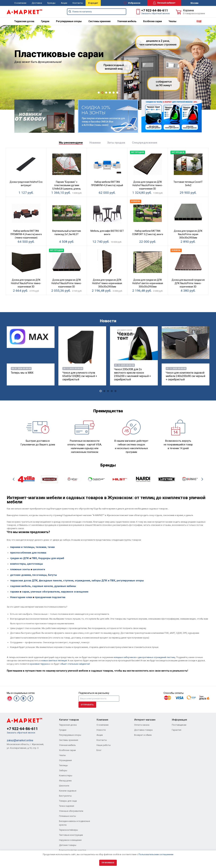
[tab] (71, 143)
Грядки (45, 21)
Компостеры (66, 776)
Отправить (87, 705)
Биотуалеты (65, 796)
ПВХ (34, 558)
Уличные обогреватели (71, 811)
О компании (20, 3)
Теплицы (63, 765)
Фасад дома (65, 781)
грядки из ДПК (19, 558)
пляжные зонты (20, 569)
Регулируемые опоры (69, 21)
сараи (26, 592)
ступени (68, 581)
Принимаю (108, 863)
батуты (52, 575)
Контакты (78, 3)
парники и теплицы (22, 547)
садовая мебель (20, 586)
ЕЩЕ (199, 21)
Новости (101, 730)
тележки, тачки (45, 547)
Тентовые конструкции (71, 835)
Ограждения (65, 760)
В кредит (93, 3)
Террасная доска (24, 21)
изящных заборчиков (125, 657)
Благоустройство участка (73, 850)
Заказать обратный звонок (156, 13)
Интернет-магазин (145, 720)
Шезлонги (64, 786)
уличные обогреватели (45, 592)
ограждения (82, 581)
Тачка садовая (67, 806)
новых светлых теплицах (54, 661)
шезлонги (39, 569)
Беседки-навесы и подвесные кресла (75, 823)
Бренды (51, 3)
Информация (179, 720)
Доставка (37, 3)
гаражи (15, 592)
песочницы (39, 575)
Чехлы (172, 21)
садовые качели (42, 586)
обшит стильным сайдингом (75, 664)
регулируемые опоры (130, 581)
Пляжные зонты (67, 816)
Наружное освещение (70, 840)
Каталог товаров (69, 720)
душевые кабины (65, 586)
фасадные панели (50, 581)
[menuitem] (24, 21)
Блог (99, 750)
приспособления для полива (28, 553)
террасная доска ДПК (24, 581)
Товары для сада (68, 801)
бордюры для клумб (51, 558)
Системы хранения (99, 21)
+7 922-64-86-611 (155, 10)
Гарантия (177, 730)
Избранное (132, 3)
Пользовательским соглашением (156, 854)
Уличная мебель (127, 21)
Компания (102, 720)
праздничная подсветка (50, 597)
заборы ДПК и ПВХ (103, 581)
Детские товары (68, 845)
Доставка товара (143, 730)
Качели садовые (68, 791)
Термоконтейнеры (69, 830)
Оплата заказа (142, 725)
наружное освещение (75, 592)
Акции (64, 3)
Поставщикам (179, 725)
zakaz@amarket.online (20, 740)
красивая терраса (39, 664)
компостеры (18, 564)
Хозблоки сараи (152, 21)
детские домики (21, 575)
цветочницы (35, 564)
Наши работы (104, 745)
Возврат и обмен (143, 735)
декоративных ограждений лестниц (157, 657)
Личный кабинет (164, 3)
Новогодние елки (21, 597)
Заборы (63, 770)
